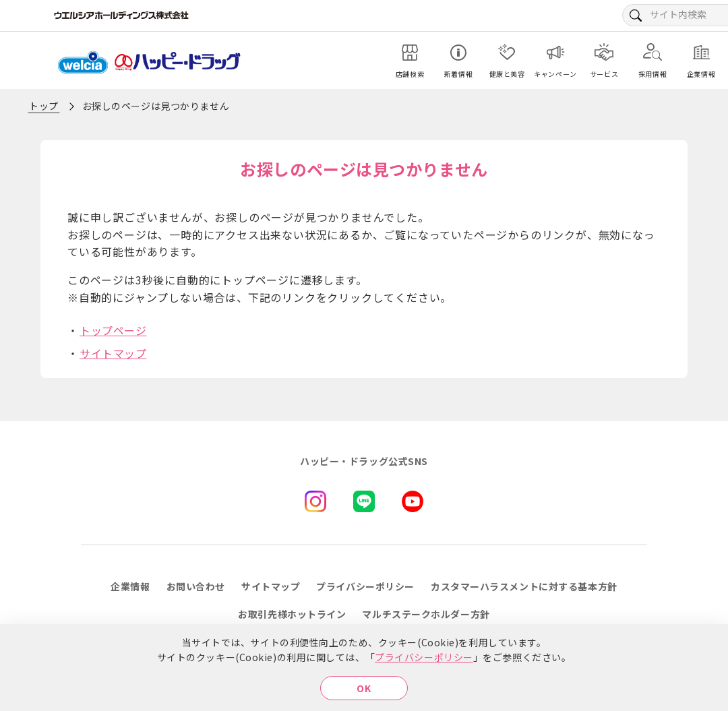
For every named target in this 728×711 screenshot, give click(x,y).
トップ (44, 106)
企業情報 (130, 586)
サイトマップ (113, 353)
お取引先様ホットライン (292, 614)
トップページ (113, 330)
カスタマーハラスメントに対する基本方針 (524, 586)
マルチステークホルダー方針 (426, 614)
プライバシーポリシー (424, 657)
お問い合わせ (196, 586)
